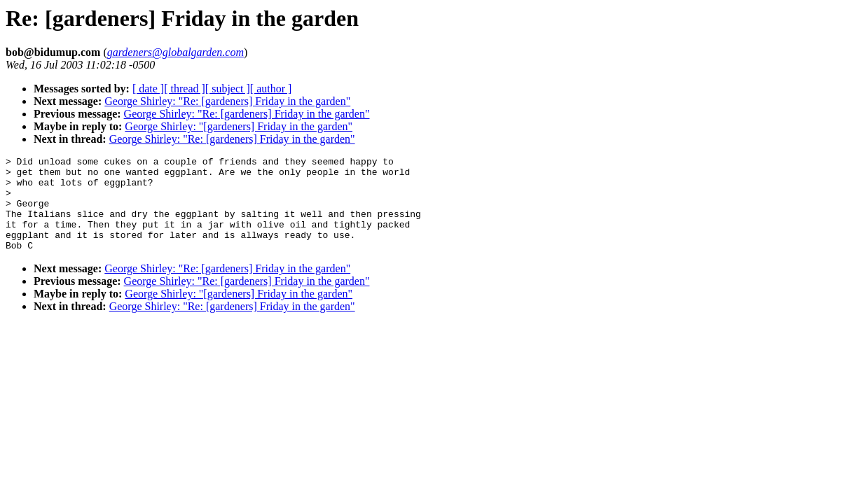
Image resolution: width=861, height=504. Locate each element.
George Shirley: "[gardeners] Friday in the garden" (239, 126)
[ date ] (148, 89)
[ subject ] (228, 89)
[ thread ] (185, 89)
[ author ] (271, 89)
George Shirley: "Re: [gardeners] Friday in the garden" (227, 101)
